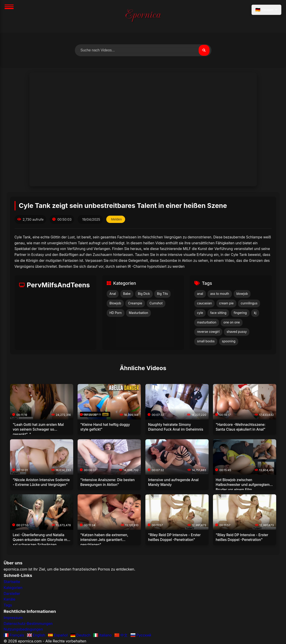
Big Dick (144, 294)
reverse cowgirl (208, 332)
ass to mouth (220, 294)
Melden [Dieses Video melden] (116, 219)
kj (255, 313)
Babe (127, 294)
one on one (232, 322)
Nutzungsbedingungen (23, 629)
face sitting (218, 313)
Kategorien (13, 588)
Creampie (135, 303)
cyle (200, 313)
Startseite (12, 582)
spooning (229, 341)
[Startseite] (143, 16)
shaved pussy (237, 332)
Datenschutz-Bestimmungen (28, 624)
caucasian (204, 303)
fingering (240, 313)
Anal (113, 294)
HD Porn (116, 313)
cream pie (226, 303)
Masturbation (138, 313)
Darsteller (12, 593)
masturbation (207, 322)
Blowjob (115, 303)
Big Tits (162, 294)
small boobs (206, 341)
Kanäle (9, 599)
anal (200, 294)
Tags (8, 605)
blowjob (242, 294)
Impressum (13, 618)
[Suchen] (204, 50)
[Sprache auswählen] (266, 10)
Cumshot (156, 303)
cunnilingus (249, 303)
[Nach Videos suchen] (143, 50)
